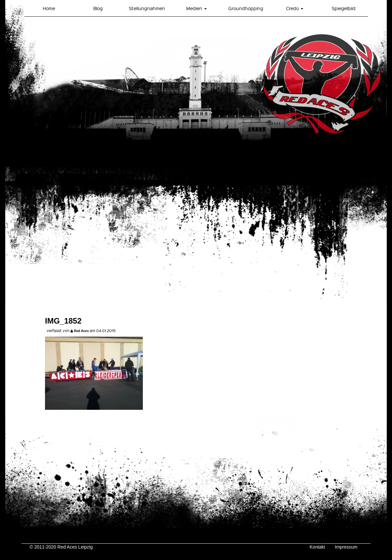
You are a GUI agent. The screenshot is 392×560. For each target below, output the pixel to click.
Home (49, 8)
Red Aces (81, 331)
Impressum (346, 547)
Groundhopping (246, 8)
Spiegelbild (344, 8)
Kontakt (317, 547)
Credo (295, 8)
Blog (98, 8)
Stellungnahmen (147, 8)
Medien (196, 8)
